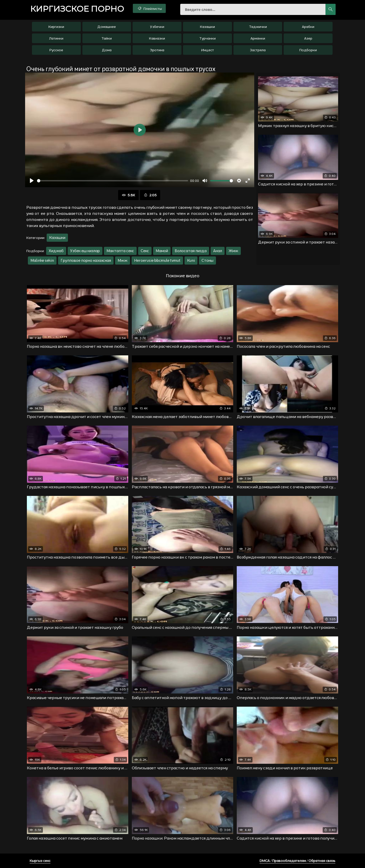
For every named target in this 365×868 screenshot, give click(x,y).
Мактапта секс (120, 251)
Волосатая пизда (191, 251)
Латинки (56, 38)
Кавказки (157, 38)
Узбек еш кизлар (85, 251)
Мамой (162, 251)
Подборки (308, 50)
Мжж (123, 260)
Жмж (233, 251)
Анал (218, 251)
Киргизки (56, 27)
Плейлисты (149, 8)
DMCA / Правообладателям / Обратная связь (297, 861)
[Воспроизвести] (32, 181)
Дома (107, 50)
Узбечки (157, 27)
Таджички (258, 27)
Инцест (207, 50)
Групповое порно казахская (86, 260)
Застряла (258, 50)
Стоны (207, 260)
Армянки (258, 38)
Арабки (308, 27)
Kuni (191, 260)
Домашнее (107, 27)
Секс (145, 251)
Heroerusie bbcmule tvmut (157, 260)
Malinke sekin (42, 260)
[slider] (113, 181)
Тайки (107, 38)
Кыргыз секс (40, 861)
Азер (308, 38)
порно (77, 9)
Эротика (157, 50)
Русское (56, 50)
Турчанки (207, 38)
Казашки (207, 27)
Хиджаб (56, 251)
